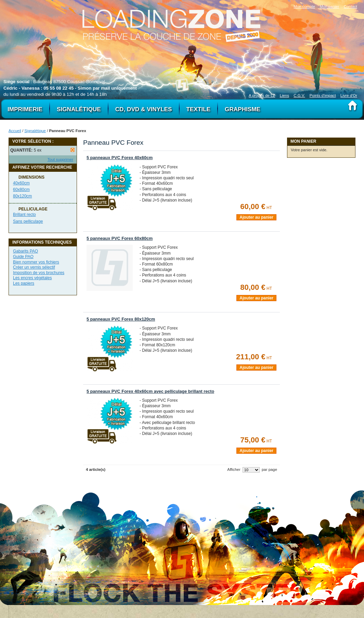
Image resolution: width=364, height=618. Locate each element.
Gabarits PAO (25, 251)
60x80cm (21, 190)
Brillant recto (24, 215)
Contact (350, 7)
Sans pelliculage (28, 221)
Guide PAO (23, 257)
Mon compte (304, 7)
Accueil (15, 131)
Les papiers (24, 283)
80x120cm (22, 196)
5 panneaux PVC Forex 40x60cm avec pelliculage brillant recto (150, 391)
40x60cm (21, 183)
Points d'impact (323, 95)
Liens (284, 95)
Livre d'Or (349, 95)
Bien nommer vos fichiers (36, 262)
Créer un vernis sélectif (34, 267)
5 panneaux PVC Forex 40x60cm (120, 158)
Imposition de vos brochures (39, 273)
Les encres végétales (32, 278)
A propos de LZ (262, 95)
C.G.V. (299, 95)
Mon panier (329, 7)
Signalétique (35, 131)
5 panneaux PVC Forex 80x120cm (121, 319)
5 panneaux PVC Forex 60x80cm (120, 239)
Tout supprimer (60, 159)
